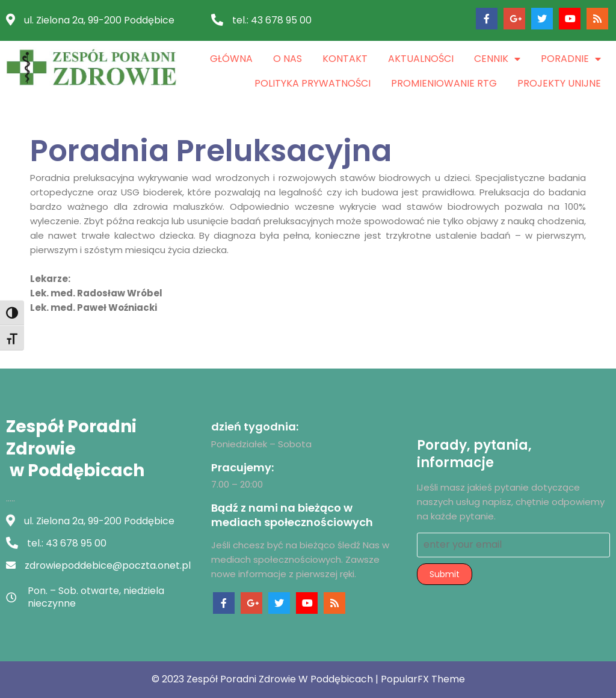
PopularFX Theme (423, 679)
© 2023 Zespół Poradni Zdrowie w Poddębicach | (266, 679)
